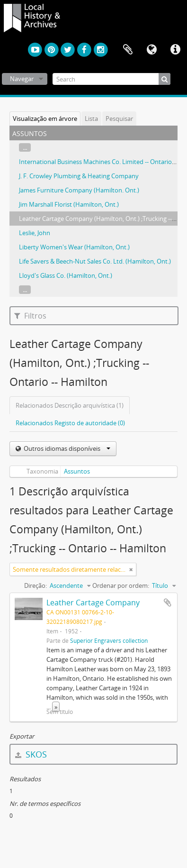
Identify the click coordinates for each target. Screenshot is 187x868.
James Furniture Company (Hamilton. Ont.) (79, 190)
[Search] (111, 79)
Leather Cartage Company (93, 603)
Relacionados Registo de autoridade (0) (70, 423)
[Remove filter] (131, 569)
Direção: (36, 585)
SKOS (31, 754)
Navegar (22, 79)
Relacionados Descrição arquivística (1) (70, 405)
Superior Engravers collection (109, 640)
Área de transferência (128, 50)
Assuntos (77, 471)
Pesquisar (119, 119)
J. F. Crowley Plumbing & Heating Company (79, 176)
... (25, 147)
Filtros (30, 316)
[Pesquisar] (165, 79)
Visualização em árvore (45, 119)
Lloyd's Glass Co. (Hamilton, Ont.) (66, 275)
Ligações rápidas (175, 50)
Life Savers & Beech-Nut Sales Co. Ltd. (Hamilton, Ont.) (95, 261)
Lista (91, 119)
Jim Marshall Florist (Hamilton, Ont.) (69, 204)
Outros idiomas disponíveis (66, 448)
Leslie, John (35, 233)
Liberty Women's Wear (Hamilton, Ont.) (74, 247)
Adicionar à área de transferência (168, 603)
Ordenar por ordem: (121, 585)
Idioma (151, 50)
